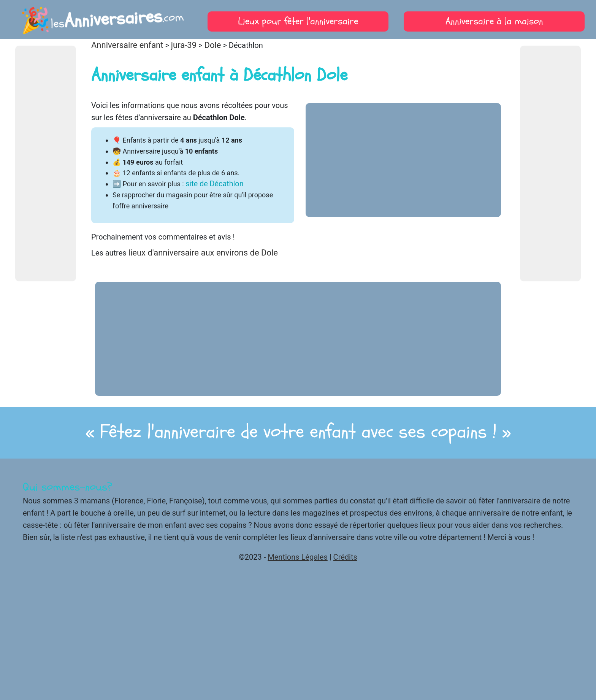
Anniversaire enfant (127, 45)
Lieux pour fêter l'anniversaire (298, 21)
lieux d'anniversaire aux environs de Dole (203, 253)
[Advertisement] (46, 163)
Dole (212, 45)
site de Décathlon (214, 184)
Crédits (345, 557)
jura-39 (184, 45)
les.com (102, 19)
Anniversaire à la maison (494, 21)
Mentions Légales (298, 557)
